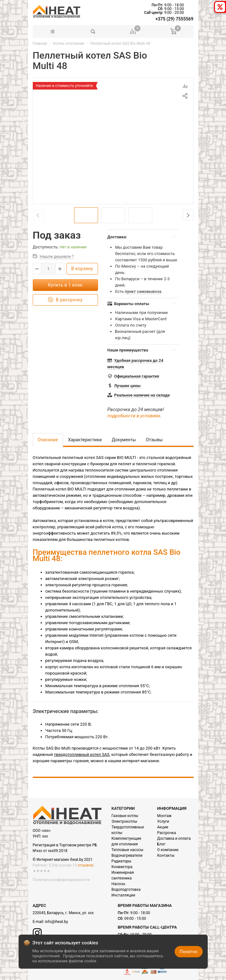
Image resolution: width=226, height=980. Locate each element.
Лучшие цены (127, 386)
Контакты (166, 855)
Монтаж (165, 816)
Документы (124, 440)
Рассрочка (167, 833)
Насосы (119, 884)
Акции (163, 827)
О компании (168, 850)
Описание (48, 440)
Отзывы (154, 440)
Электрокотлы (125, 821)
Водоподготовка (126, 890)
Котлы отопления (69, 43)
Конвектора (122, 867)
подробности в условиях (134, 416)
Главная (40, 43)
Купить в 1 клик (65, 285)
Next (188, 215)
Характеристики (85, 440)
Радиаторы (122, 861)
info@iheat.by (56, 922)
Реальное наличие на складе (142, 395)
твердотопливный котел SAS (82, 754)
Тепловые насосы (127, 850)
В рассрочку (65, 300)
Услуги (163, 821)
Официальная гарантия (137, 376)
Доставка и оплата (174, 838)
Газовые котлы (125, 816)
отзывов (85, 865)
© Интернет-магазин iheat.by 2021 (63, 860)
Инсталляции (123, 895)
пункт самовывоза (143, 291)
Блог (161, 844)
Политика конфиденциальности (61, 880)
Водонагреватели (127, 855)
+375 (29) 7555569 (174, 19)
